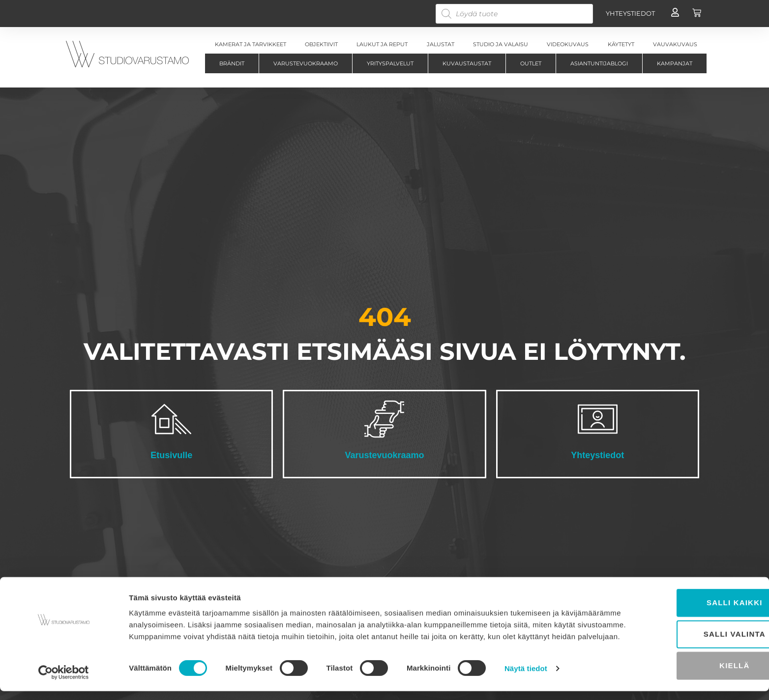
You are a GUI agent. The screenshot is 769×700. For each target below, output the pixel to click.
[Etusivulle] (171, 419)
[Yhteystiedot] (598, 419)
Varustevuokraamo (306, 63)
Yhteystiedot (597, 455)
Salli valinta (687, 634)
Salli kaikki (687, 603)
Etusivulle (171, 455)
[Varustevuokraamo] (384, 419)
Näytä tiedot (526, 681)
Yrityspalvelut (390, 63)
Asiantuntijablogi (599, 63)
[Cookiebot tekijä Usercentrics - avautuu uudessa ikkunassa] (64, 681)
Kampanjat (675, 63)
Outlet (531, 63)
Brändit (232, 63)
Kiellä (687, 666)
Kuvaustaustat (467, 63)
